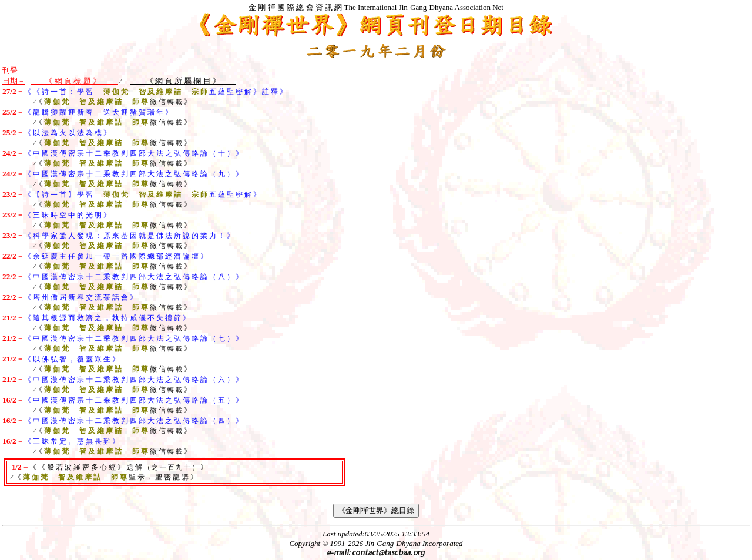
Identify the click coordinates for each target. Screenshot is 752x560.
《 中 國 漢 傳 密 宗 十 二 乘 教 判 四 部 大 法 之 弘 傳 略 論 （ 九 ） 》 (133, 174)
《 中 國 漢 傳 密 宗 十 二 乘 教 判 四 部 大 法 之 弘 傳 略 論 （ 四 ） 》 (133, 421)
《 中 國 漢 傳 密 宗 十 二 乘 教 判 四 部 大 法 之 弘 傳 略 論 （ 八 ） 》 (133, 277)
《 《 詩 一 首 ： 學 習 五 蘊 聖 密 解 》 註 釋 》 (155, 92)
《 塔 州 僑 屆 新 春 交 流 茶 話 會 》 (80, 297)
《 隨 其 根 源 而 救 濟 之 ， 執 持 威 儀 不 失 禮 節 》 (107, 318)
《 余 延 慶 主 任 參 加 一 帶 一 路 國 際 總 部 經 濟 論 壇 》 (116, 256)
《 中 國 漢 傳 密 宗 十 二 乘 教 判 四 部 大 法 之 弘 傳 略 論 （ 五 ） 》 (133, 400)
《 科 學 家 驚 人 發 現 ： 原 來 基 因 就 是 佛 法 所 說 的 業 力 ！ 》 (129, 236)
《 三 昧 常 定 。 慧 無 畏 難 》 (72, 441)
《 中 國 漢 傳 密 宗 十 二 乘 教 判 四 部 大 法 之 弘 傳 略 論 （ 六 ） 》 (133, 380)
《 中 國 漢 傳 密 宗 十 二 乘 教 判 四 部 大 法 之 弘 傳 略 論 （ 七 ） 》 (133, 338)
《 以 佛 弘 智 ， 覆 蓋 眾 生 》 (72, 359)
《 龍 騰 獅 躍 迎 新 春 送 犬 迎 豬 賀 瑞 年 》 (98, 112)
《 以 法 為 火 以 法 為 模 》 (67, 133)
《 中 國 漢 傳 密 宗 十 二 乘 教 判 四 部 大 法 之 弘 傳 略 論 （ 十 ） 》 (133, 153)
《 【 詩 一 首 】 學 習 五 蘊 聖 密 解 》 (142, 195)
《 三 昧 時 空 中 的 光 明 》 (67, 215)
